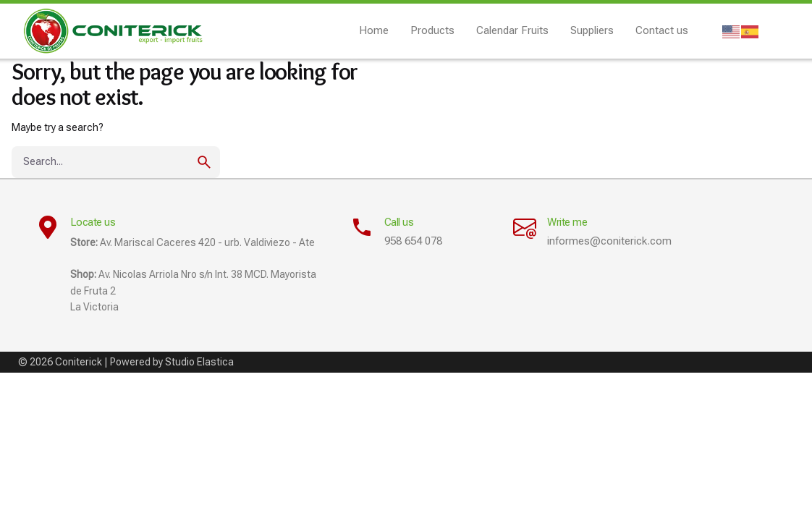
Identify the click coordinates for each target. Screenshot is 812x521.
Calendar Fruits (512, 30)
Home (374, 30)
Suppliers (592, 30)
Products (432, 30)
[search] (204, 162)
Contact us (662, 30)
